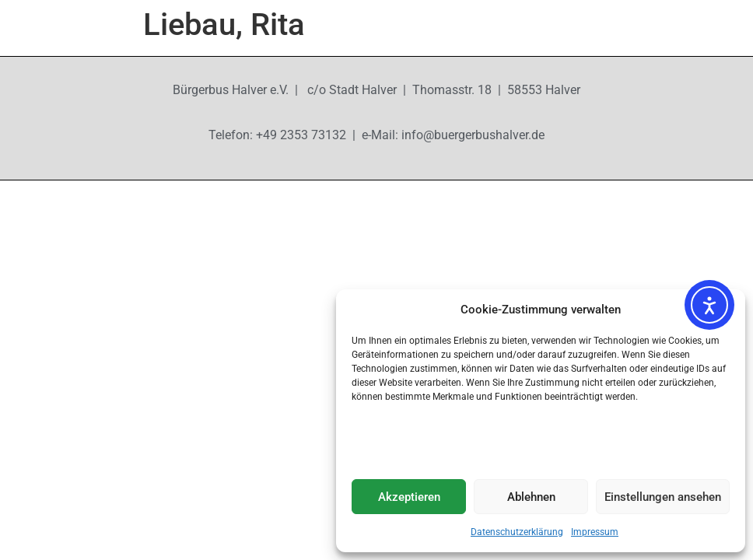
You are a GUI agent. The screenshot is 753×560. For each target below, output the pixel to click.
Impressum (595, 532)
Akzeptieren (409, 497)
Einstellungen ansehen (663, 497)
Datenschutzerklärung (517, 532)
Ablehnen (531, 497)
